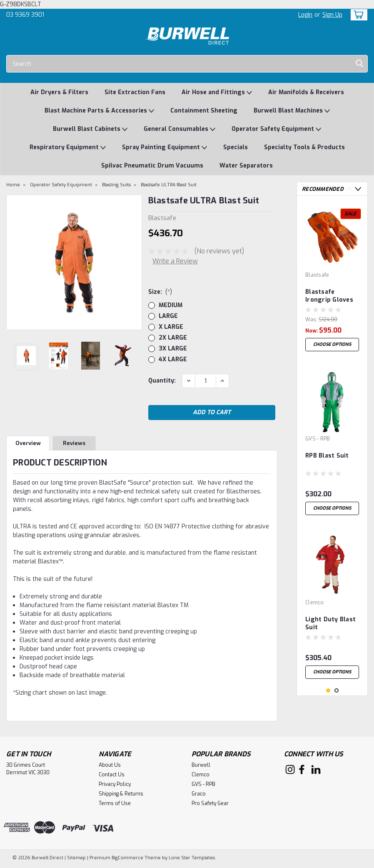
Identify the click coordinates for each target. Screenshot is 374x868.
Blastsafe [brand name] (317, 275)
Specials (236, 147)
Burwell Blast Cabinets (90, 129)
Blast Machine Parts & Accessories (99, 111)
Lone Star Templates (192, 860)
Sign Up (332, 15)
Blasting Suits (116, 185)
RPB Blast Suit (327, 456)
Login (305, 15)
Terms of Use (115, 805)
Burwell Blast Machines (292, 111)
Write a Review (175, 261)
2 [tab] (337, 691)
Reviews (74, 446)
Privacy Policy (115, 786)
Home (13, 185)
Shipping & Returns (121, 796)
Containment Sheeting (204, 111)
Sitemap (76, 860)
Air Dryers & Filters (59, 92)
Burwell (201, 767)
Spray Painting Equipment (165, 148)
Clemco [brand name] (315, 603)
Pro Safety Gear (210, 805)
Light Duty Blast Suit (330, 623)
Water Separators (246, 166)
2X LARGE (173, 338)
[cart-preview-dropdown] (357, 15)
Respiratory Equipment (68, 148)
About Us (110, 767)
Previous (350, 189)
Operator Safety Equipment (276, 129)
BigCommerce (127, 860)
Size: (160, 292)
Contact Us (112, 777)
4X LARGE (173, 359)
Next (358, 189)
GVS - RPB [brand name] (318, 439)
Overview (28, 446)
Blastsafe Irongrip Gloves (329, 296)
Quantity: (162, 381)
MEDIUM (171, 305)
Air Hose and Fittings (217, 93)
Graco (199, 796)
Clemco (201, 777)
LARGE (168, 316)
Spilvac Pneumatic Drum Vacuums (152, 166)
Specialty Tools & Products (304, 147)
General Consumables (180, 129)
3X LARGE (173, 349)
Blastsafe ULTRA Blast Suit (169, 185)
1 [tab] (328, 691)
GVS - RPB (203, 786)
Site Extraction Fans (135, 92)
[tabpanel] (332, 279)
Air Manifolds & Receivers (306, 92)
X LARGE (171, 327)
